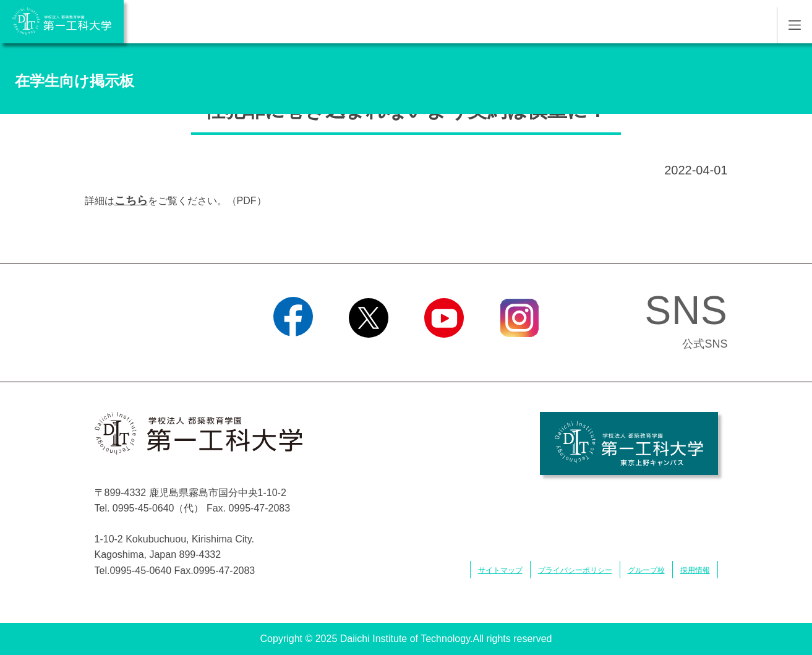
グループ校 (646, 570)
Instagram (519, 353)
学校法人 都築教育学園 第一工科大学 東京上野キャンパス (629, 443)
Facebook (293, 353)
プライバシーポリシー (575, 570)
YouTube (444, 353)
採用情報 (695, 570)
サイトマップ (500, 570)
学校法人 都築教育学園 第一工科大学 (62, 22)
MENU (794, 25)
